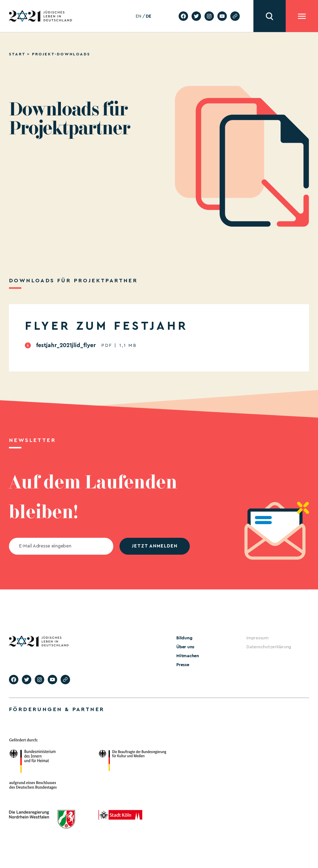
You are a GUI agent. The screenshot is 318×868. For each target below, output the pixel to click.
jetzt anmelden (155, 546)
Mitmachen (188, 656)
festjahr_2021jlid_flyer (66, 345)
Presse (183, 665)
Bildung (184, 638)
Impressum (258, 638)
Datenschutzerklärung (269, 647)
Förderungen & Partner (57, 709)
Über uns (185, 647)
